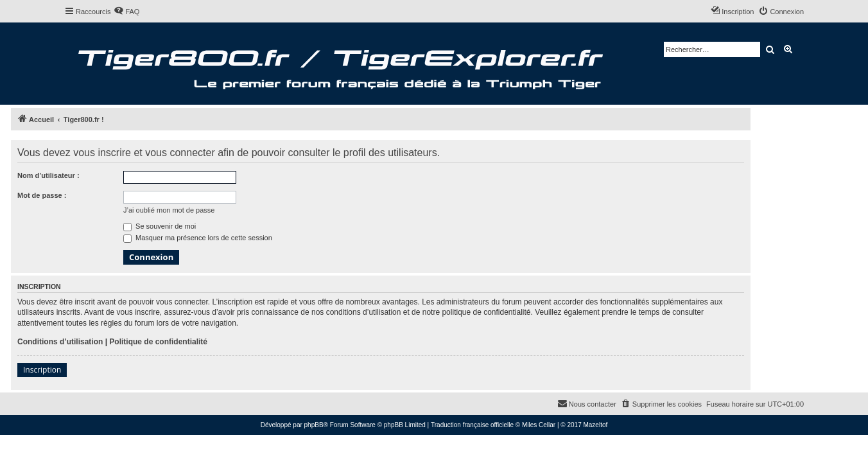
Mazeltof (595, 425)
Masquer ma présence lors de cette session (198, 238)
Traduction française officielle (472, 425)
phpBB (314, 425)
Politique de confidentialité (158, 342)
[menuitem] (126, 12)
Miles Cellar (539, 425)
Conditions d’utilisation (60, 342)
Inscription (42, 370)
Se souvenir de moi (160, 226)
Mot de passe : (42, 195)
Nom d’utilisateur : (48, 175)
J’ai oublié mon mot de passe (169, 210)
